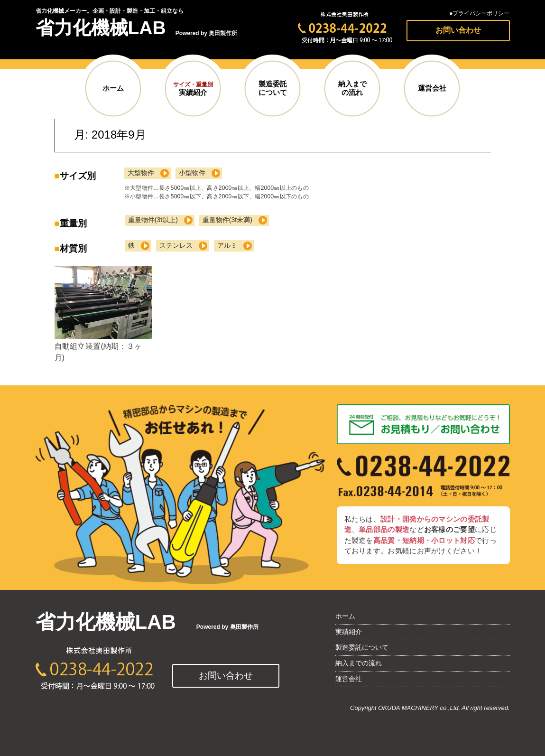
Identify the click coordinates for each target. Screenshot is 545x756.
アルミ (227, 245)
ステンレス (176, 245)
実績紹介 (193, 89)
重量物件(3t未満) (227, 220)
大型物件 (141, 173)
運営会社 (432, 88)
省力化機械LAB (101, 28)
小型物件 (192, 173)
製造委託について (273, 88)
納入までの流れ (352, 88)
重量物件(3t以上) (153, 220)
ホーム (113, 88)
